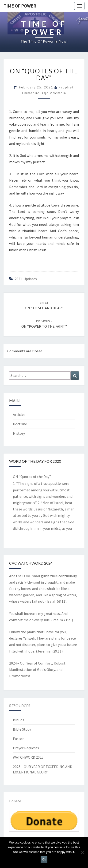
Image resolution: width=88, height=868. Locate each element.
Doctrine (20, 424)
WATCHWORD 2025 (28, 757)
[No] (82, 852)
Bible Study (22, 729)
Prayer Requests (26, 748)
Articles (19, 414)
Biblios (19, 720)
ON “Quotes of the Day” (32, 477)
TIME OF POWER (20, 6)
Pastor (18, 739)
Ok (44, 859)
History (19, 433)
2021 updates (26, 279)
